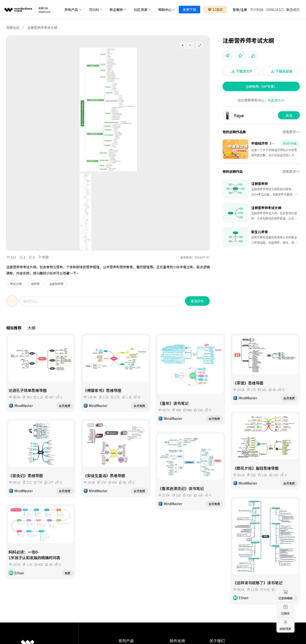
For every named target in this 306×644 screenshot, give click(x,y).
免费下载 (189, 10)
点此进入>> (276, 100)
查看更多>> (291, 132)
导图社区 (13, 27)
